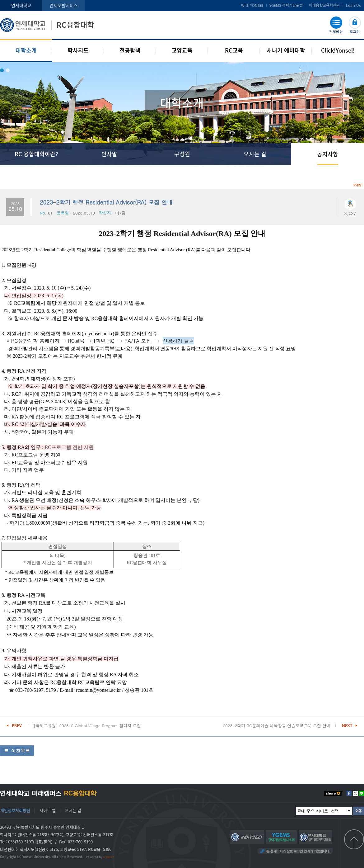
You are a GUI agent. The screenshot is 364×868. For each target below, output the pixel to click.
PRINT (358, 185)
